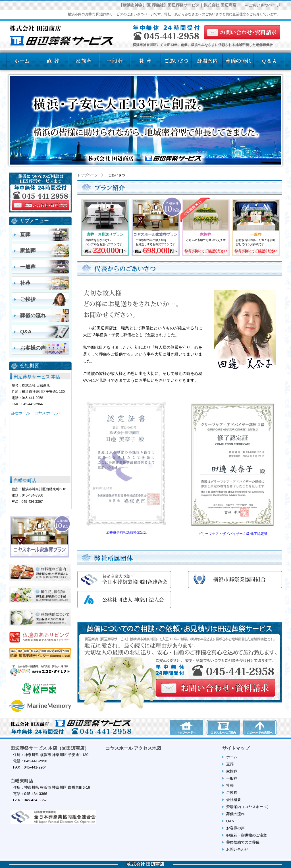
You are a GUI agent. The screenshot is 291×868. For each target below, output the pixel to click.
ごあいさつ (176, 61)
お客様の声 (33, 348)
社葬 (145, 61)
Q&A (26, 332)
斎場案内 (207, 61)
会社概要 (234, 800)
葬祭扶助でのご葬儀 (243, 842)
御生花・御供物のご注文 (247, 835)
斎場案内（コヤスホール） (248, 807)
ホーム (22, 61)
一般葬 (114, 61)
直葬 (52, 61)
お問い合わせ (237, 849)
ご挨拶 (28, 299)
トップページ (88, 175)
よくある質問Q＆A (269, 61)
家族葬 (83, 61)
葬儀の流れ (238, 61)
